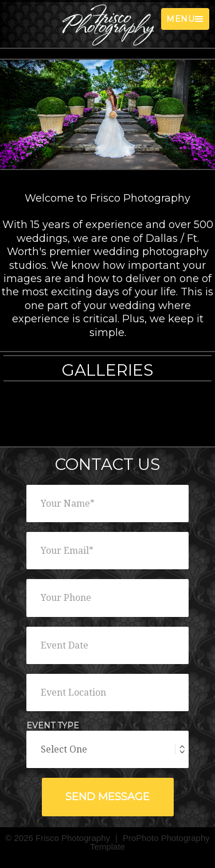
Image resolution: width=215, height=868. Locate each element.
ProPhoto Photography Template (150, 842)
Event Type (53, 726)
